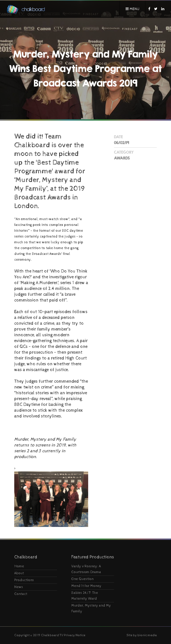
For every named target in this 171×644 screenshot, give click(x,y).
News (19, 587)
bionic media (147, 635)
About (19, 573)
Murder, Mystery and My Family (91, 608)
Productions (24, 580)
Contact (21, 594)
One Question (82, 579)
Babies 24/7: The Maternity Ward (85, 596)
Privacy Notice (75, 635)
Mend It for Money (86, 586)
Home (19, 566)
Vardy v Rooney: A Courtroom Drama (86, 569)
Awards (122, 158)
